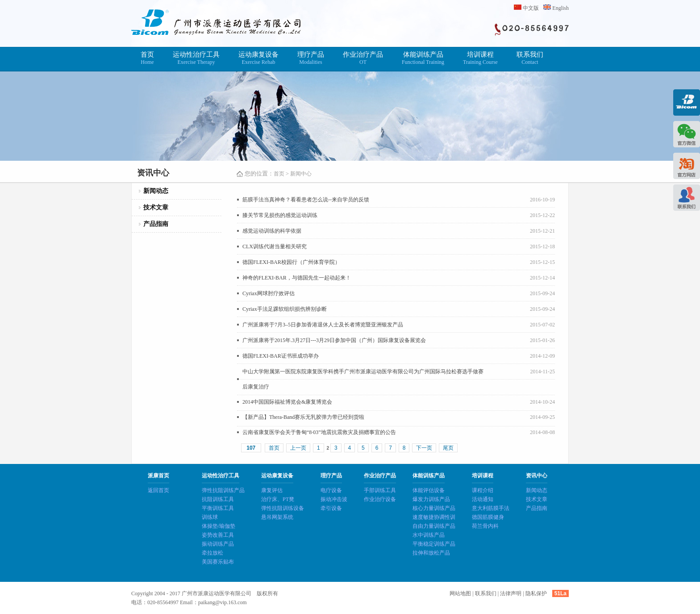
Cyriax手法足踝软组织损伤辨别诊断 (285, 309)
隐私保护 (536, 593)
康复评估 (272, 490)
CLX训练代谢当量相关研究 (275, 246)
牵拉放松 (212, 553)
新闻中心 (301, 174)
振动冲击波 (334, 499)
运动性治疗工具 (196, 58)
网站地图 (460, 593)
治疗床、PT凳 (278, 499)
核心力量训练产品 (434, 508)
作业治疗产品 (363, 58)
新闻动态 (156, 191)
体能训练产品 (423, 58)
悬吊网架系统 (277, 517)
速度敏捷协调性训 (434, 517)
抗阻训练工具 (218, 499)
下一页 (424, 448)
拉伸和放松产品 (431, 553)
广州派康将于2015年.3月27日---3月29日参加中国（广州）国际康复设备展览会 (334, 340)
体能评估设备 (429, 490)
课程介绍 (483, 490)
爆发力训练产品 (431, 499)
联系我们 (530, 58)
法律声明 (511, 593)
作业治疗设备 (380, 499)
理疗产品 (311, 58)
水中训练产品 (429, 535)
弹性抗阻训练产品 (223, 490)
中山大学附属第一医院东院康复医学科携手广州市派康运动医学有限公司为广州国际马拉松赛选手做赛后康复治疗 (363, 379)
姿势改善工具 (218, 535)
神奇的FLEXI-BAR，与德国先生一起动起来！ (297, 278)
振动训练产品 (218, 544)
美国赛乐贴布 (218, 562)
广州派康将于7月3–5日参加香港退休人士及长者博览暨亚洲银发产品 (323, 325)
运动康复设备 (258, 58)
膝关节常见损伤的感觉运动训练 (280, 215)
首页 (147, 58)
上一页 (298, 448)
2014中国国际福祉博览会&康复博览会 (287, 402)
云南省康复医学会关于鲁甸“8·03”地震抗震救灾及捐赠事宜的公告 (319, 432)
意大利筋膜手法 (491, 508)
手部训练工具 (380, 490)
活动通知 (483, 499)
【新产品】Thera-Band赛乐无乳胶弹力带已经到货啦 (303, 417)
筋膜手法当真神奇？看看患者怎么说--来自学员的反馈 (306, 200)
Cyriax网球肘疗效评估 (269, 293)
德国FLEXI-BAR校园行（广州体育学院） (291, 262)
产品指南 (156, 224)
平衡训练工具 (218, 508)
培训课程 (480, 58)
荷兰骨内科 (485, 526)
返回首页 (158, 490)
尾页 (448, 448)
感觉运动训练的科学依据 (272, 231)
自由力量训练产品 (434, 526)
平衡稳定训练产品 (434, 544)
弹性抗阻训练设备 (283, 508)
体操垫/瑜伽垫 (219, 526)
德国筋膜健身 (488, 517)
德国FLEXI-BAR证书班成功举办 (281, 356)
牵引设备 (331, 508)
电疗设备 (331, 490)
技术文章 (156, 207)
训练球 (210, 517)
